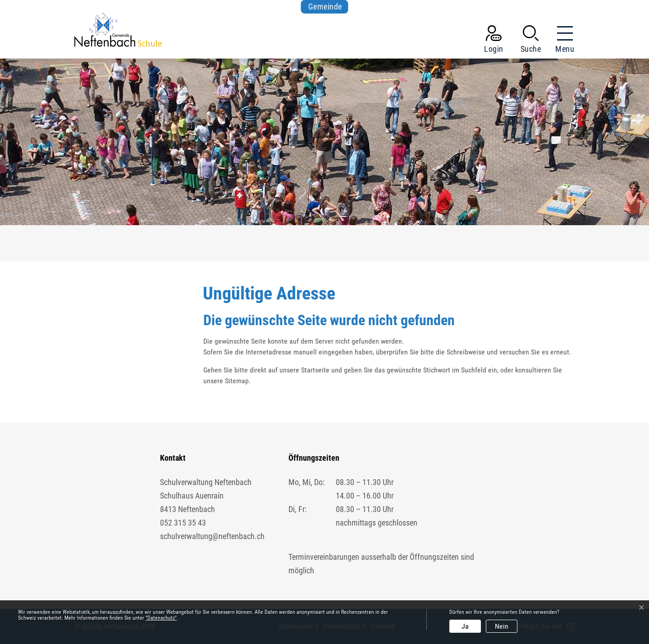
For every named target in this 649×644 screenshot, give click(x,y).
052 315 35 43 (183, 523)
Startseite (315, 370)
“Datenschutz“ (161, 618)
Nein (502, 626)
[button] (531, 41)
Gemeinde (325, 7)
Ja (465, 626)
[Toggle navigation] (562, 41)
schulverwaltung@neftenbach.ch (212, 536)
